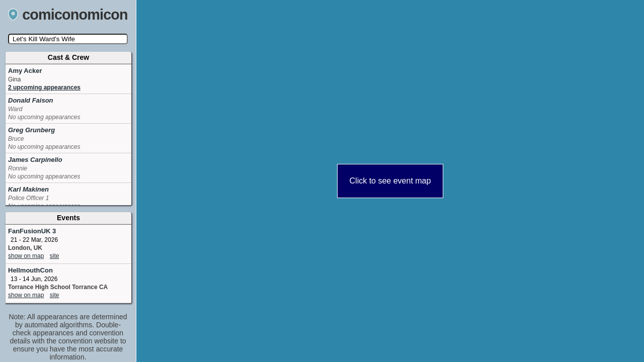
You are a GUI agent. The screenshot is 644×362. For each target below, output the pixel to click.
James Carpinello (35, 160)
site (55, 256)
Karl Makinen (28, 189)
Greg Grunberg (31, 130)
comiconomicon (68, 15)
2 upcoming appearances (44, 87)
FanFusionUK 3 (32, 231)
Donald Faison (31, 100)
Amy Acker (25, 71)
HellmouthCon (30, 270)
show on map (26, 256)
